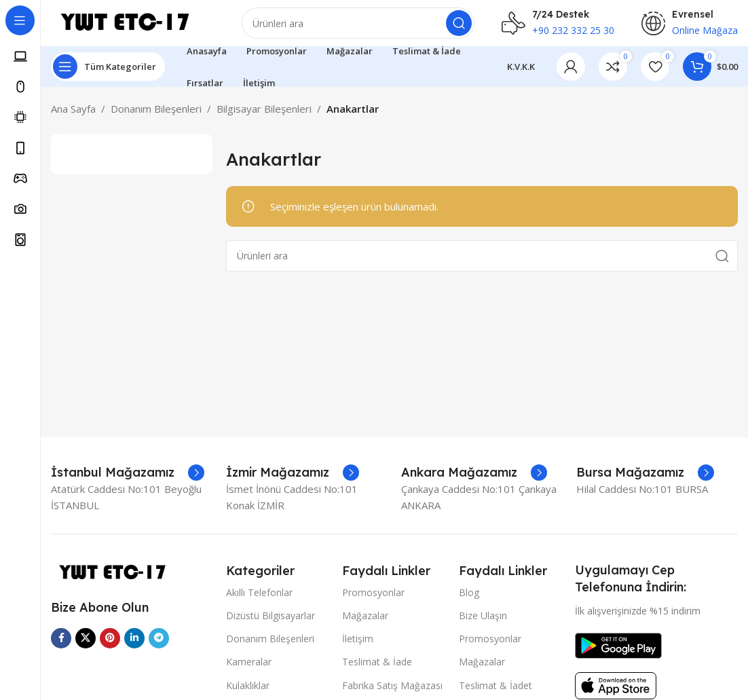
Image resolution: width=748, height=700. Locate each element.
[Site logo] (136, 26)
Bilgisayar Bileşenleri (264, 117)
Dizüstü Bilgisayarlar (270, 623)
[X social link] (86, 646)
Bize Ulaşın (483, 623)
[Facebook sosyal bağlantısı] (61, 646)
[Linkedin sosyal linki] (134, 646)
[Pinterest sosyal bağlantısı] (110, 646)
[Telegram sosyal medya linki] (159, 646)
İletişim (358, 647)
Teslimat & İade (377, 670)
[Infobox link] (128, 481)
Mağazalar (365, 623)
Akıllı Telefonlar (259, 600)
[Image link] (119, 580)
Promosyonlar (373, 600)
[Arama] (361, 27)
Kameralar (249, 670)
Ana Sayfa (73, 117)
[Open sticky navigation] (108, 75)
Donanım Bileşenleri (156, 117)
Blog (469, 600)
